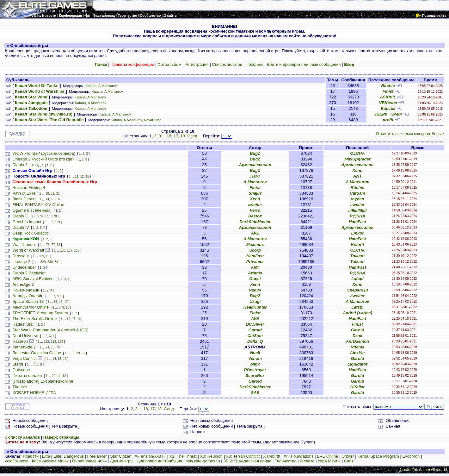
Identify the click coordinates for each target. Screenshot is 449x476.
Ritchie (388, 86)
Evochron (411, 456)
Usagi (255, 301)
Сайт (349, 461)
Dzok (357, 336)
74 (47, 347)
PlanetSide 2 (24, 347)
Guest (255, 279)
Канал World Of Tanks (37, 86)
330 (50, 262)
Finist (388, 91)
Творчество (286, 461)
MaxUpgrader (357, 159)
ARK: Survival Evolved (33, 279)
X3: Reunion (212, 456)
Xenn (358, 170)
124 (61, 342)
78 (58, 245)
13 (87, 176)
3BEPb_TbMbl (388, 114)
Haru (255, 176)
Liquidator (358, 364)
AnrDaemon (358, 341)
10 (48, 256)
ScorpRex (255, 376)
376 (40, 216)
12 (82, 176)
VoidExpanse (16, 461)
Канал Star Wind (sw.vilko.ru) (44, 114)
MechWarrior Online (31, 307)
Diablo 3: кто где (28, 165)
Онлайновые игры (89, 461)
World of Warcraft (28, 250)
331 (57, 262)
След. (193, 136)
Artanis (255, 273)
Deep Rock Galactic (31, 233)
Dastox (255, 216)
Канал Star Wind (31, 97)
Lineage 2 (21, 262)
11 (77, 176)
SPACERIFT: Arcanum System (40, 313)
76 (48, 245)
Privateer (255, 262)
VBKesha (388, 103)
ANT (357, 176)
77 (53, 245)
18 (182, 136)
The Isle (20, 387)
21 (83, 353)
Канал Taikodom (31, 108)
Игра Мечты (329, 461)
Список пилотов (227, 64)
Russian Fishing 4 (29, 188)
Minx (255, 364)
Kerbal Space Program (378, 456)
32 (58, 194)
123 (54, 342)
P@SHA (357, 216)
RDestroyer (255, 370)
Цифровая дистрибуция (159, 461)
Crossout (21, 256)
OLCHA (357, 153)
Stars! (18, 364)
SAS (255, 393)
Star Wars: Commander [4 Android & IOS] (50, 330)
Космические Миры (50, 461)
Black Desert (24, 199)
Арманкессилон (255, 165)
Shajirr (255, 193)
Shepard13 (357, 290)
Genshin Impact (27, 222)
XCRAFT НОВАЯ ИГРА (34, 393)
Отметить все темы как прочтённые (410, 134)
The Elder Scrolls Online (34, 319)
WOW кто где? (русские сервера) (44, 153)
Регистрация (197, 64)
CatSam (357, 193)
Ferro (255, 210)
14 (47, 199)
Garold (255, 330)
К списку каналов (22, 437)
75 (53, 347)
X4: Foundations (299, 456)
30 (47, 194)
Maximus (255, 244)
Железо (307, 461)
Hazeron (20, 341)
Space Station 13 (28, 301)
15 (53, 199)
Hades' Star (23, 324)
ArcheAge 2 (23, 284)
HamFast (357, 222)
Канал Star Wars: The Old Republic (49, 120)
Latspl (357, 279)
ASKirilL (388, 97)
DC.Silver (255, 324)
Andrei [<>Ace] (357, 313)
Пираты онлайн (27, 376)
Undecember (24, 267)
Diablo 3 (20, 216)
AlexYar (358, 353)
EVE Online (327, 456)
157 (70, 251)
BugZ (255, 153)
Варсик (388, 108)
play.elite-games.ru (203, 461)
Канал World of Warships (40, 91)
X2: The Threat (183, 456)
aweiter (255, 205)
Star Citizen (121, 456)
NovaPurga (153, 120)
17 (176, 136)
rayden (357, 199)
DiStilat (357, 387)
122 (46, 342)
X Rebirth (272, 456)
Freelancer (97, 456)
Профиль (255, 64)
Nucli (255, 353)
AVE (255, 233)
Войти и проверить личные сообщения (304, 64)
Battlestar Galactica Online (37, 353)
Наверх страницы (61, 437)
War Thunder (24, 244)
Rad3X (255, 290)
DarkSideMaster (255, 222)
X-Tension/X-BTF (150, 456)
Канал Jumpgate (31, 103)
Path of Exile (24, 193)
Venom (255, 358)
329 (43, 262)
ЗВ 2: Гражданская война (247, 461)
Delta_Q (255, 341)
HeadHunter (255, 307)
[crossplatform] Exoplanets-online (43, 381)
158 (77, 251)
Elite (46, 456)
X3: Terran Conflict (243, 456)
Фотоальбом (169, 64)
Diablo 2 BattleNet (29, 273)
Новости (31, 456)
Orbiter (348, 456)
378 (54, 216)
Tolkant (358, 256)
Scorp (255, 250)
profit (388, 120)
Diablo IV (21, 227)
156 (63, 251)
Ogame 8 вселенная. (32, 210)
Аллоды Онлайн (28, 296)
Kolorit (358, 244)
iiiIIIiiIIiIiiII (358, 210)
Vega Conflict (25, 358)
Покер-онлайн (26, 290)
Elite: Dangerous (69, 456)
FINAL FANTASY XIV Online (38, 205)
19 (73, 353)
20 (78, 353)
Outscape (21, 370)
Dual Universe (25, 336)
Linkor (358, 233)
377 (47, 216)
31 (52, 194)
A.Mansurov (108, 86)
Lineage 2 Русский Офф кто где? (43, 159)
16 (169, 136)
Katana (91, 86)
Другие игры (122, 461)
